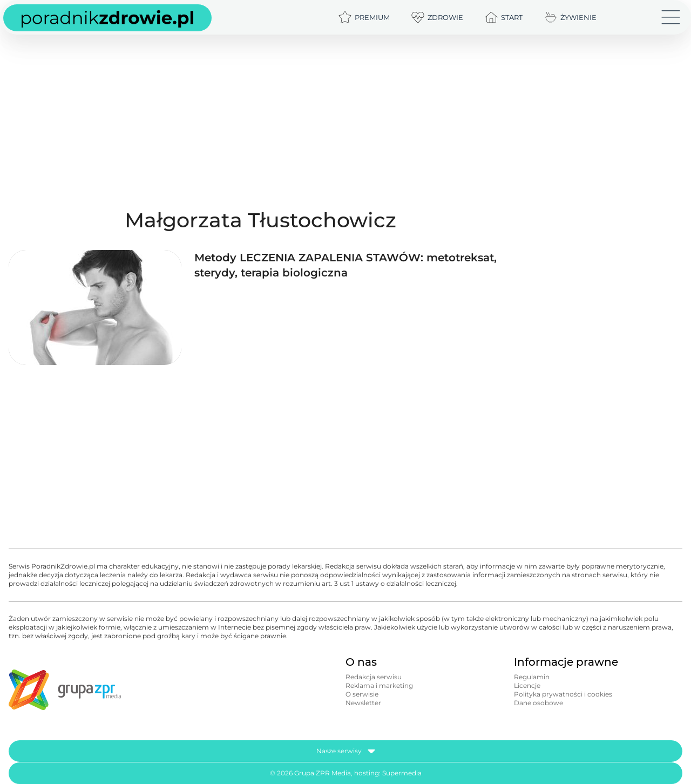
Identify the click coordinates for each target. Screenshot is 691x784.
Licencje (527, 685)
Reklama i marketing (379, 685)
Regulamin (532, 677)
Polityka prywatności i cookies (563, 694)
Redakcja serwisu (374, 677)
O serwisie (362, 694)
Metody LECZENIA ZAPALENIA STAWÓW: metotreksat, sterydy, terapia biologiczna (345, 265)
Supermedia (402, 773)
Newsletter (363, 703)
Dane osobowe (538, 703)
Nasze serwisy (346, 751)
